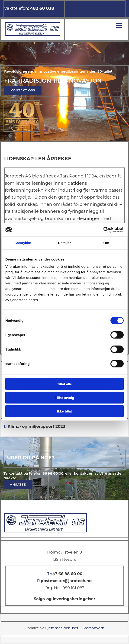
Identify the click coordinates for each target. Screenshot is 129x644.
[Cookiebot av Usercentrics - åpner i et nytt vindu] (103, 230)
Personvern (94, 628)
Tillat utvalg (64, 398)
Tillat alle (64, 384)
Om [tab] (106, 243)
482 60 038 (42, 8)
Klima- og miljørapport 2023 (36, 426)
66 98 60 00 (53, 473)
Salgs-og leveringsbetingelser (64, 599)
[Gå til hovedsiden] (33, 35)
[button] (23, 90)
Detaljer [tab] (64, 243)
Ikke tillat (64, 411)
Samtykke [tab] (23, 243)
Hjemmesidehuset (62, 628)
